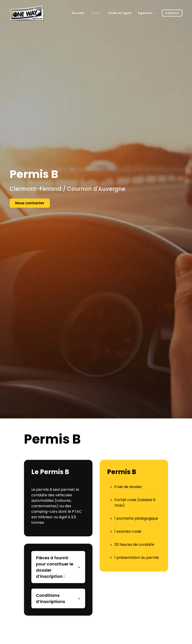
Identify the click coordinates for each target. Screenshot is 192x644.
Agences (147, 13)
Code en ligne (120, 13)
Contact (172, 13)
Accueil (78, 13)
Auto (96, 13)
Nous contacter (30, 203)
